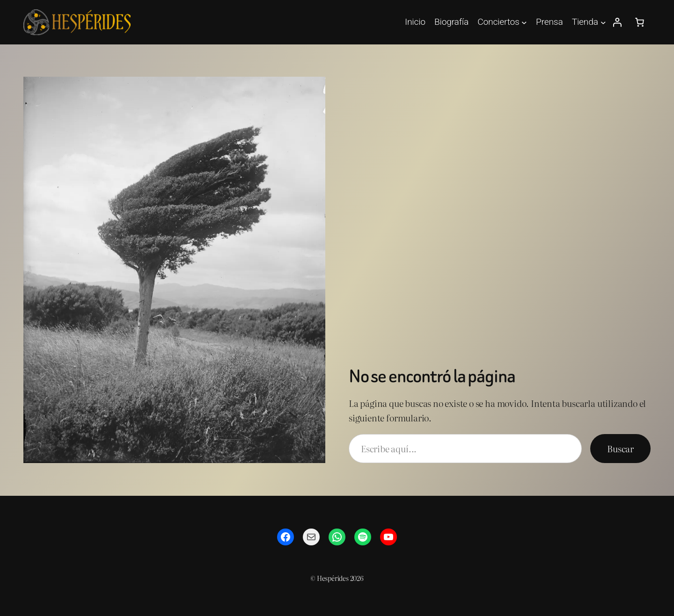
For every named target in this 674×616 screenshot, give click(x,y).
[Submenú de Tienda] (603, 22)
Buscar (620, 448)
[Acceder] (617, 22)
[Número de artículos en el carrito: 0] (639, 22)
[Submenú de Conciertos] (524, 22)
